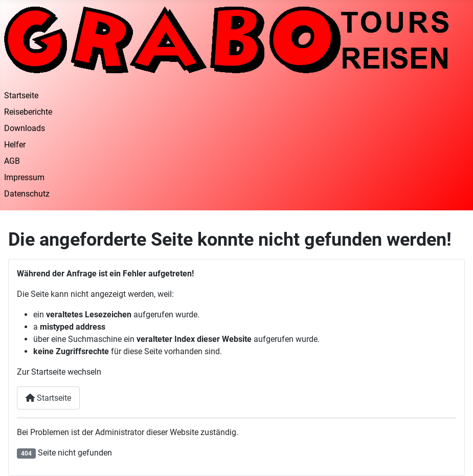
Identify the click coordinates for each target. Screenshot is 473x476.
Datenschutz (27, 194)
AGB (12, 161)
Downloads (25, 128)
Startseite (21, 95)
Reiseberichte (28, 112)
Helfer (15, 145)
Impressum (24, 177)
